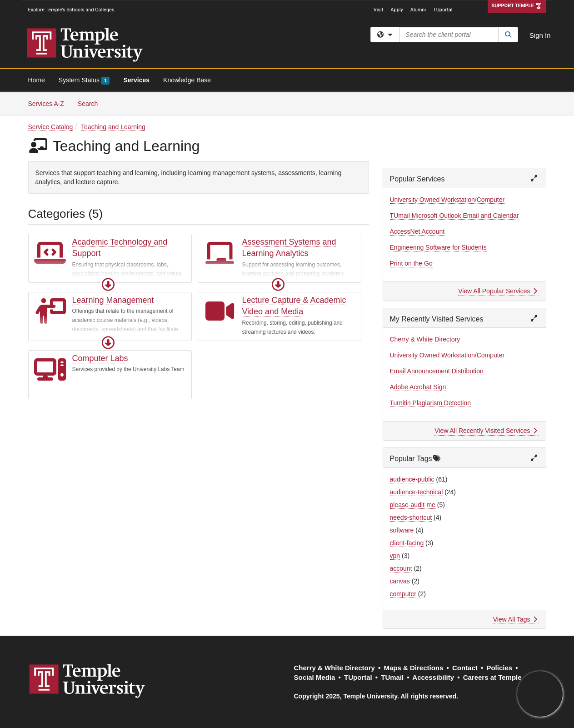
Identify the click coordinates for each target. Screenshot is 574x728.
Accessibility (433, 677)
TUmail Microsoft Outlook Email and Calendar (454, 216)
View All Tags (515, 619)
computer (403, 594)
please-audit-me (413, 505)
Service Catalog (51, 127)
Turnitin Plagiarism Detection (430, 403)
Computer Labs (100, 358)
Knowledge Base (187, 80)
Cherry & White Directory (425, 339)
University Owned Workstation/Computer (447, 200)
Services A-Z (46, 104)
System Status (84, 80)
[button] (108, 285)
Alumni (418, 10)
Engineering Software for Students (438, 247)
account (401, 568)
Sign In (540, 35)
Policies (499, 668)
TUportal (443, 10)
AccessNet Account (417, 231)
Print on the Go (411, 263)
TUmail (392, 677)
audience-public (412, 479)
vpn (395, 556)
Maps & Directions (413, 668)
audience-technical (417, 492)
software (402, 530)
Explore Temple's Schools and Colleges (71, 10)
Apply (397, 10)
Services (136, 80)
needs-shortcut (411, 517)
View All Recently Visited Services (486, 431)
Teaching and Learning (113, 127)
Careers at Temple (492, 677)
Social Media (315, 677)
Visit (379, 10)
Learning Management (113, 300)
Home (37, 80)
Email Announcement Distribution (437, 371)
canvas (400, 581)
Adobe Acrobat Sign (418, 387)
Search (91, 103)
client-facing (407, 543)
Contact (465, 668)
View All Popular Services (497, 291)
